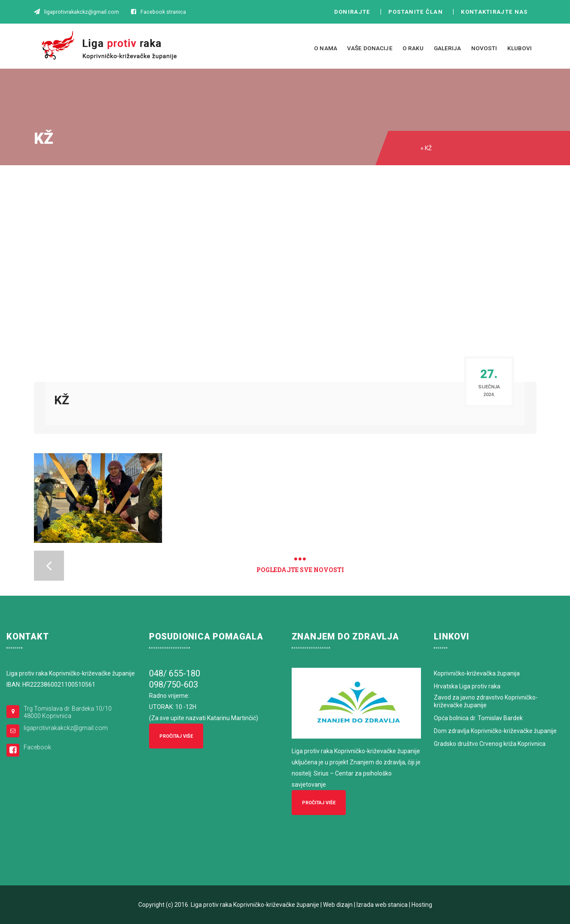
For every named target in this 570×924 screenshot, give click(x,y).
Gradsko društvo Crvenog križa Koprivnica (490, 744)
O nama (326, 48)
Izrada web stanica (382, 905)
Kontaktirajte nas (497, 12)
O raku (413, 48)
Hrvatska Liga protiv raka (467, 686)
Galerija (448, 48)
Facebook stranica (163, 12)
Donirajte (352, 12)
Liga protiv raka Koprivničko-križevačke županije (255, 905)
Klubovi (520, 48)
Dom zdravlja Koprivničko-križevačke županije (495, 731)
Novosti (484, 48)
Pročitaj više (176, 736)
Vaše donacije (370, 48)
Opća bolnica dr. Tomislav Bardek (478, 718)
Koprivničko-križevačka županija (477, 673)
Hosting (422, 905)
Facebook (37, 747)
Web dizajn (338, 905)
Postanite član (418, 12)
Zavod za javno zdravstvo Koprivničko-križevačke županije (486, 701)
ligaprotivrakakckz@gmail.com (66, 728)
